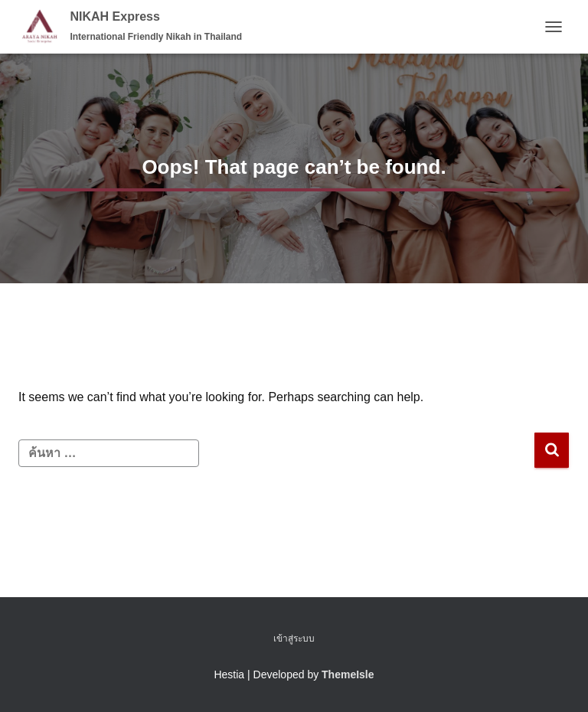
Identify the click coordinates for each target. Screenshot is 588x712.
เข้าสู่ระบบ (294, 639)
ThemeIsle (348, 674)
